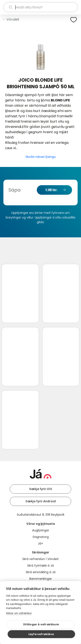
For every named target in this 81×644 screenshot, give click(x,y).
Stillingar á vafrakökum (41, 624)
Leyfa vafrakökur (41, 634)
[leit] (40, 7)
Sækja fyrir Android (41, 501)
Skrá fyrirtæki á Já (40, 566)
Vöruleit (13, 19)
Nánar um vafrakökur (19, 613)
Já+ (40, 543)
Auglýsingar (41, 530)
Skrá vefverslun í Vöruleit (40, 559)
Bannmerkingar (41, 579)
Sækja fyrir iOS (41, 489)
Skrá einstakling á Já (41, 572)
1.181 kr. (52, 190)
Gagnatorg (41, 537)
